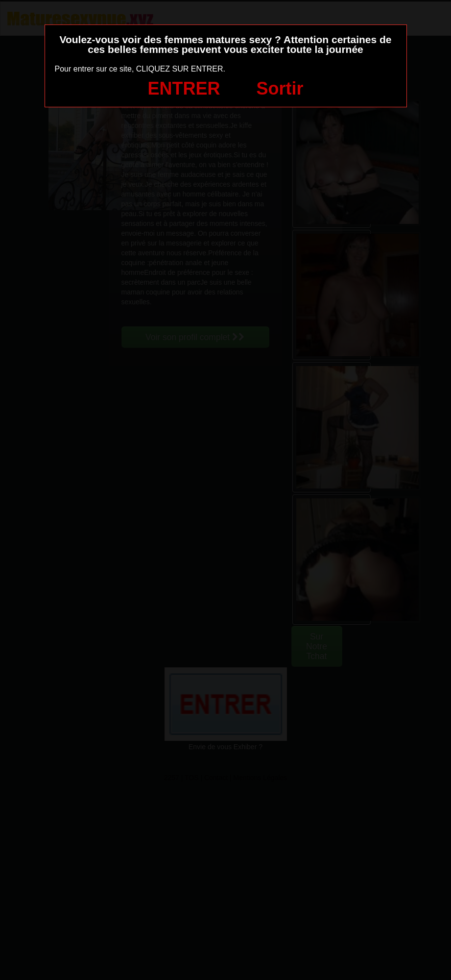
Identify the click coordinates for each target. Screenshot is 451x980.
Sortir (280, 88)
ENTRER (184, 88)
